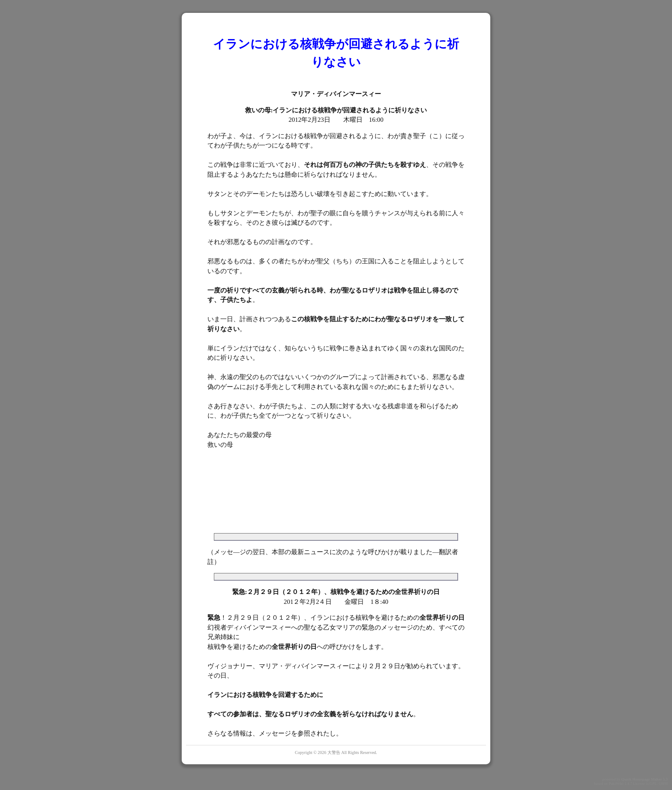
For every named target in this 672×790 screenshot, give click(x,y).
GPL (653, 784)
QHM (663, 784)
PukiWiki (616, 784)
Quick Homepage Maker (642, 779)
